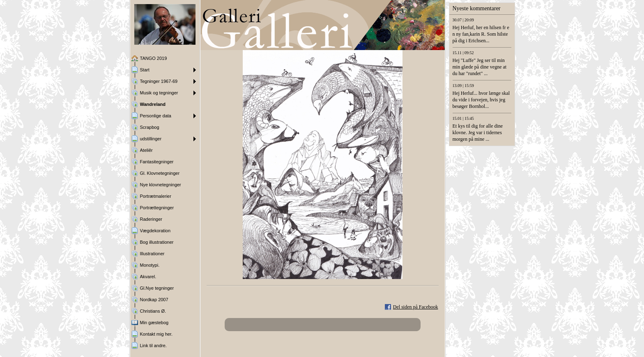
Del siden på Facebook (416, 307)
